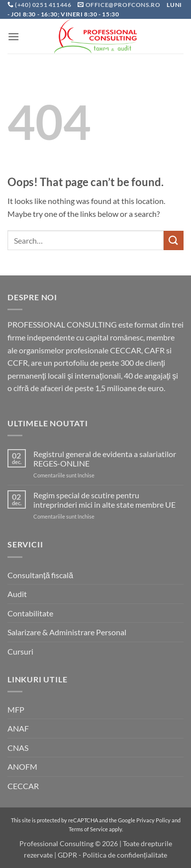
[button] (13, 36)
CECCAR (23, 786)
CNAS (18, 748)
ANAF (18, 728)
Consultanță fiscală (40, 575)
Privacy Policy (153, 820)
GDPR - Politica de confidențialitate (112, 855)
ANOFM (22, 767)
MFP (16, 709)
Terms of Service (88, 829)
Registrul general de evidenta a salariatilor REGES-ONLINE (105, 459)
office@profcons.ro (123, 5)
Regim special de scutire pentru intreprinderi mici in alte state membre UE (104, 500)
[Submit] (174, 240)
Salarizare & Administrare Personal (67, 632)
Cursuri (20, 651)
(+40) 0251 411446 (44, 5)
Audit (17, 594)
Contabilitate (30, 613)
